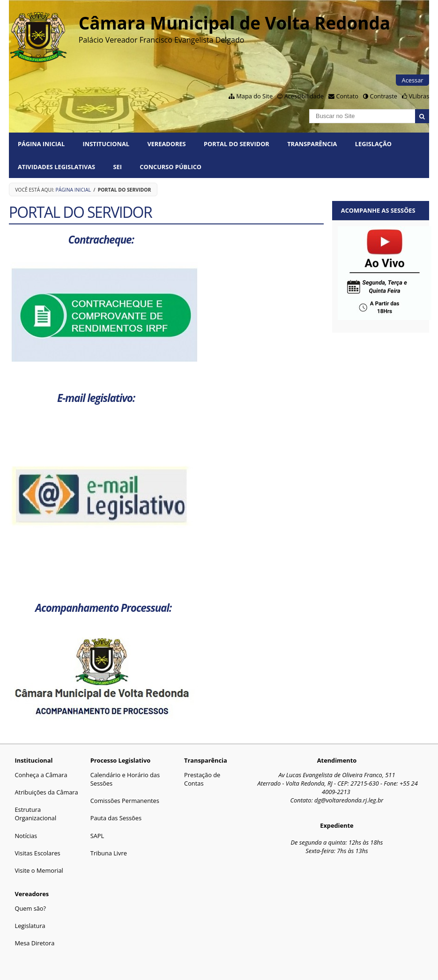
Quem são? (30, 908)
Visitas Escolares (37, 853)
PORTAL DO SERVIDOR (237, 144)
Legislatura (30, 926)
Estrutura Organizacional (35, 814)
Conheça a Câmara (41, 775)
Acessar (413, 80)
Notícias (26, 836)
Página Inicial (41, 144)
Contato (347, 96)
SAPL (97, 836)
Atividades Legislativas (56, 167)
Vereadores (166, 144)
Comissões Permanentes (125, 801)
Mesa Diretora (34, 943)
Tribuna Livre (109, 853)
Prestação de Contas (202, 779)
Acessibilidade (304, 96)
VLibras (419, 96)
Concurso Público (171, 167)
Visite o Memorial (39, 870)
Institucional (106, 144)
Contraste (384, 96)
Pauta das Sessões (116, 818)
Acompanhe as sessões (378, 210)
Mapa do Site (254, 96)
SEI (117, 167)
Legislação (373, 144)
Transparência (312, 144)
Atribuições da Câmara (46, 792)
